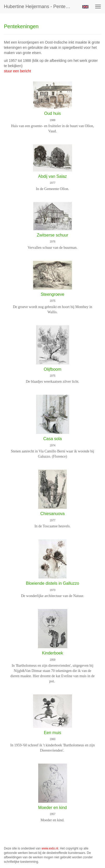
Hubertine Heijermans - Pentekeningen (40, 7)
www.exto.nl (50, 848)
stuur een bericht (17, 71)
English (85, 7)
